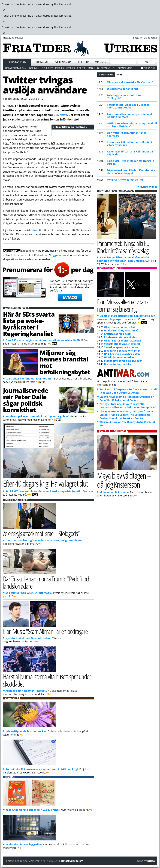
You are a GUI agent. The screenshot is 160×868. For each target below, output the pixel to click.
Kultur (83, 62)
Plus (120, 75)
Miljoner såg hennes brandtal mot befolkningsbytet (65, 362)
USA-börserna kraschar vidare (122, 354)
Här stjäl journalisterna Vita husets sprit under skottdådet (47, 680)
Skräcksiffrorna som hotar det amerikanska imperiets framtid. (44, 491)
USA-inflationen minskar (119, 357)
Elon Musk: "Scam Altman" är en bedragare (127, 134)
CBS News (60, 115)
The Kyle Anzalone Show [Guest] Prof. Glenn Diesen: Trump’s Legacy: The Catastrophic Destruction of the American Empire (126, 415)
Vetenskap (63, 62)
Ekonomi (41, 62)
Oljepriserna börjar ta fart (123, 89)
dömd (35, 230)
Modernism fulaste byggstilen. (24, 844)
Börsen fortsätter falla (117, 364)
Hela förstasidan (16, 68)
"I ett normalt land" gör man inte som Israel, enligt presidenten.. (45, 540)
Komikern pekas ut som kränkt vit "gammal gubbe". (38, 416)
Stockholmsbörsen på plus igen (123, 361)
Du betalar (104, 68)
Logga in (56, 255)
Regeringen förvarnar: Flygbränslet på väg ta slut (130, 153)
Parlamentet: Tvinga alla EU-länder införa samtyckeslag (128, 106)
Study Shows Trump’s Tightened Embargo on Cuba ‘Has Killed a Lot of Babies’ (127, 398)
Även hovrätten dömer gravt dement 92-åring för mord (129, 115)
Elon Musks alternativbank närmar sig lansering (123, 305)
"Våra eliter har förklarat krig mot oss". (29, 379)
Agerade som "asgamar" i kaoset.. (26, 691)
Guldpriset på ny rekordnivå (121, 330)
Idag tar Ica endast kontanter (122, 351)
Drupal (151, 861)
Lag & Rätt (47, 68)
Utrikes (70, 68)
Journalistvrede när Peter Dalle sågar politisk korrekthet (26, 400)
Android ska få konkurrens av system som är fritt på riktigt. (42, 769)
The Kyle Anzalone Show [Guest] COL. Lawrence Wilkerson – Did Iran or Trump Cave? (128, 406)
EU (114, 68)
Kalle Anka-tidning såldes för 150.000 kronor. (33, 810)
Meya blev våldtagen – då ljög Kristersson (124, 480)
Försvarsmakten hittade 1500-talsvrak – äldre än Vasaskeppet (131, 172)
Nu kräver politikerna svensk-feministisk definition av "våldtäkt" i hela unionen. (123, 259)
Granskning (125, 68)
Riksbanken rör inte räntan (121, 337)
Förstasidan (17, 62)
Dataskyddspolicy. (72, 861)
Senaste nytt (107, 74)
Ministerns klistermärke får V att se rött (131, 82)
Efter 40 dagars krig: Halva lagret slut (45, 483)
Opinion (101, 62)
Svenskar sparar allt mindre (121, 347)
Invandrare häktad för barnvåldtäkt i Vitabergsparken (129, 144)
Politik (81, 68)
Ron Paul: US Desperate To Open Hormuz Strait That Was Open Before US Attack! (128, 391)
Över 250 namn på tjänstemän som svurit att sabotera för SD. (43, 340)
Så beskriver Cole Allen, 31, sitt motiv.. (29, 593)
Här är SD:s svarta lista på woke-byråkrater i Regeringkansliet (29, 324)
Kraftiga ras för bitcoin (118, 334)
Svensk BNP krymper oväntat (122, 344)
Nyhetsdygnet (148, 187)
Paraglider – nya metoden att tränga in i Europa (131, 162)
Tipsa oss (150, 68)
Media (91, 68)
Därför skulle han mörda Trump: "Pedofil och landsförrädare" (132, 125)
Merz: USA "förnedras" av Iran (125, 180)
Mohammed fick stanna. (114, 492)
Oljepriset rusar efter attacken (123, 341)
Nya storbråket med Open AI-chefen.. (28, 638)
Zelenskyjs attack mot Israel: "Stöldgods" (124, 97)
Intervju (34, 68)
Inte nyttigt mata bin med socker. (26, 731)
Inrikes (59, 68)
